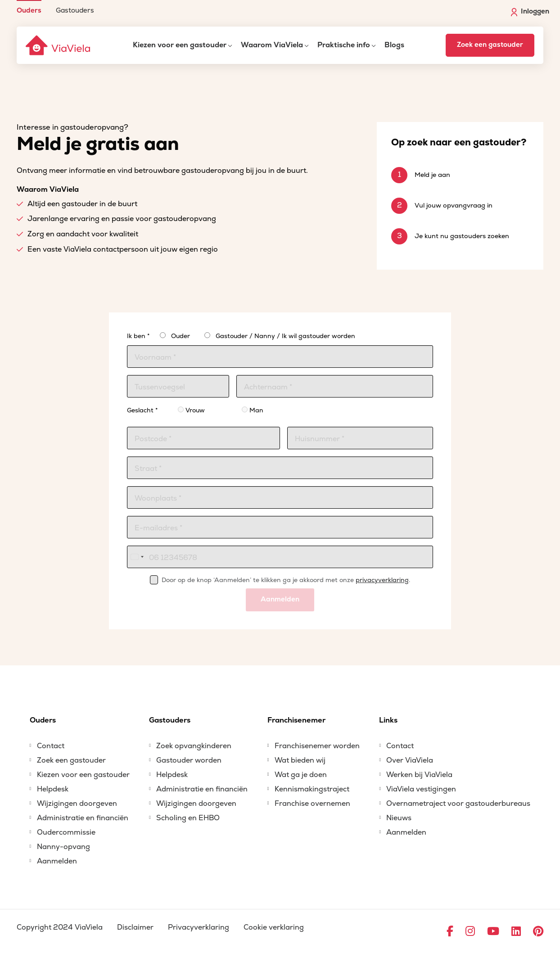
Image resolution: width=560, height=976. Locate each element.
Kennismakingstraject (312, 789)
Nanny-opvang (63, 847)
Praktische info (344, 45)
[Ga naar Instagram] (470, 932)
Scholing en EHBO (188, 818)
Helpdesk (53, 789)
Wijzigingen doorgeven (77, 804)
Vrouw (191, 410)
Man (253, 410)
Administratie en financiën (83, 818)
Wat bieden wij (300, 760)
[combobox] (137, 557)
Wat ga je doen (301, 775)
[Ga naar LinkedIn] (516, 932)
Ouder (181, 336)
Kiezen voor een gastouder (180, 45)
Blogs (394, 45)
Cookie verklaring (274, 927)
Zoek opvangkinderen (194, 746)
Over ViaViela (410, 760)
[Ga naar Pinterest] (538, 932)
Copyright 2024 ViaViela (60, 927)
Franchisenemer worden (317, 746)
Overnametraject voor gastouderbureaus (458, 804)
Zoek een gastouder (490, 45)
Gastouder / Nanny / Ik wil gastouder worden (285, 336)
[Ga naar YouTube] (493, 932)
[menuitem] (29, 7)
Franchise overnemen (312, 804)
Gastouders (75, 10)
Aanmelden (280, 599)
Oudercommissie (66, 832)
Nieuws (399, 818)
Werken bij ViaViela (419, 775)
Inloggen (530, 12)
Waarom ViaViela (272, 45)
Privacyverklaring (199, 927)
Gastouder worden (189, 760)
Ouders (29, 10)
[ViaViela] (59, 45)
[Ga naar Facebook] (450, 932)
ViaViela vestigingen (421, 789)
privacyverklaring (382, 580)
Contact (51, 746)
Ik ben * (138, 336)
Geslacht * (142, 410)
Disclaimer (135, 927)
